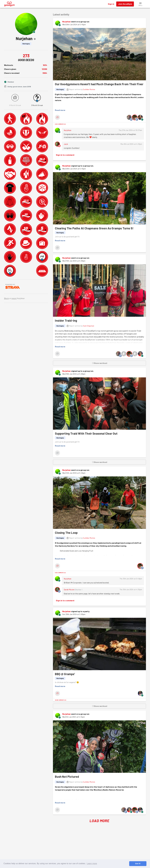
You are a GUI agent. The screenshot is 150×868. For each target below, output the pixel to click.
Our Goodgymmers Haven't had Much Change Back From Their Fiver (99, 84)
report (14, 298)
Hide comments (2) (60, 124)
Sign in (111, 4)
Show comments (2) (61, 700)
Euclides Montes (89, 89)
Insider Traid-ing (66, 320)
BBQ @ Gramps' (65, 674)
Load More (99, 821)
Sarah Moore (69, 589)
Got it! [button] (138, 864)
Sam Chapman (88, 326)
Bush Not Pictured (67, 777)
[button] (140, 4)
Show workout (99, 363)
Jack (66, 144)
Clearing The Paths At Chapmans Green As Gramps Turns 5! (94, 228)
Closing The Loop (66, 533)
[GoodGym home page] (10, 4)
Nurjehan (67, 22)
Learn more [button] (92, 863)
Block (6, 298)
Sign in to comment (65, 155)
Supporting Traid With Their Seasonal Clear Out (86, 433)
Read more (60, 110)
